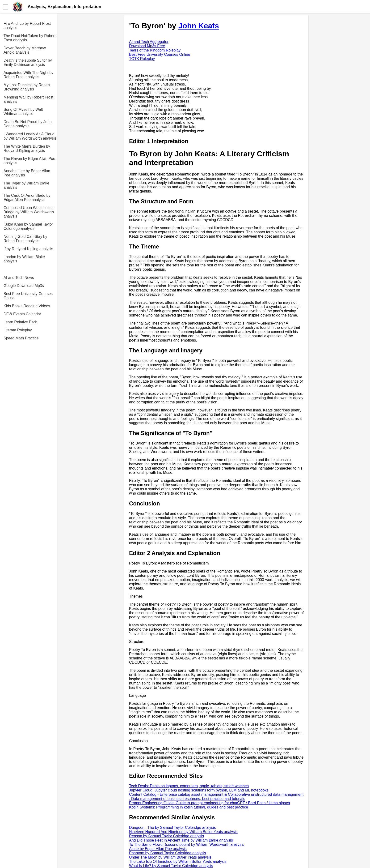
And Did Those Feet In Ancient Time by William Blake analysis (181, 840)
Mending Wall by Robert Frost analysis (28, 99)
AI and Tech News (19, 278)
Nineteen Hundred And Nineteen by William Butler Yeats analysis (183, 832)
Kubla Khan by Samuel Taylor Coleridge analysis (28, 226)
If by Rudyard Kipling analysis (28, 249)
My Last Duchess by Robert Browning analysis (27, 87)
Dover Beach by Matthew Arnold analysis (25, 50)
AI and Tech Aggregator (149, 42)
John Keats (198, 26)
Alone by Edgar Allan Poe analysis (158, 849)
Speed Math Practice (21, 338)
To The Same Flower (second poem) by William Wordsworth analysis (187, 844)
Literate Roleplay (18, 330)
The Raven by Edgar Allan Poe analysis (29, 161)
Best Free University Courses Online (28, 296)
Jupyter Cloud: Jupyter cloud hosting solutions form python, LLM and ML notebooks (199, 790)
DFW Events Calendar (22, 314)
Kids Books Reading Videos (27, 306)
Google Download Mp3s (24, 286)
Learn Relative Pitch (20, 322)
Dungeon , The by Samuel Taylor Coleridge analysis (172, 827)
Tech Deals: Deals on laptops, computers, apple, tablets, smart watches (189, 786)
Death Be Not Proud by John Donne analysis (28, 124)
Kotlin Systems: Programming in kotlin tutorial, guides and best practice (189, 807)
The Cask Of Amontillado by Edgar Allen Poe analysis (27, 198)
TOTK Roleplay (142, 59)
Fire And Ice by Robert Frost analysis (27, 26)
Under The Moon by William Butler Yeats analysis (170, 857)
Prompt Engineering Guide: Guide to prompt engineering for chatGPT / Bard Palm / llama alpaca (210, 803)
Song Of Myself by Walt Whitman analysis (23, 112)
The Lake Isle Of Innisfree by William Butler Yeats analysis (178, 862)
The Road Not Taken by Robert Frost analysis (29, 38)
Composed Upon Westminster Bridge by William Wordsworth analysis (29, 212)
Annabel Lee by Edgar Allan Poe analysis (27, 173)
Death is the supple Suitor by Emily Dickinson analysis (28, 62)
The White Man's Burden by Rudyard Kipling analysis (27, 148)
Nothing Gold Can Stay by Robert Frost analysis (25, 239)
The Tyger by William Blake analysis (26, 185)
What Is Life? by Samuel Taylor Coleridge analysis (171, 866)
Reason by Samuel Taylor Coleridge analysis (166, 836)
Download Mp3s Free (147, 46)
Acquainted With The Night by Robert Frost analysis (28, 75)
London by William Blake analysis (24, 259)
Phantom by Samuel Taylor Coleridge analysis (168, 853)
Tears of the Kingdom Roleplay (155, 50)
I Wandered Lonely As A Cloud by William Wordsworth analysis (30, 136)
